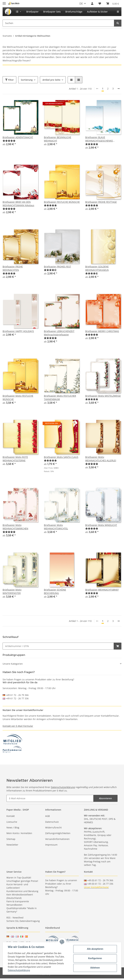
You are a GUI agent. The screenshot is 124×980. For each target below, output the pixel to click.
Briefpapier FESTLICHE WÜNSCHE (62, 202)
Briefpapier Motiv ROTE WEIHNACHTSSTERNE (15, 459)
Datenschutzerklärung (63, 787)
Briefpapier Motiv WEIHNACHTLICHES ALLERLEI (101, 459)
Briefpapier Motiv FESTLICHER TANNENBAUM (60, 398)
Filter (9, 80)
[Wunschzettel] (100, 4)
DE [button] (81, 4)
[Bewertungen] (9, 141)
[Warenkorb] (113, 4)
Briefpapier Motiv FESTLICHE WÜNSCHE (18, 398)
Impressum (51, 845)
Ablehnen (95, 968)
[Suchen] (58, 23)
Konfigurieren (95, 958)
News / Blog (13, 827)
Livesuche (12, 822)
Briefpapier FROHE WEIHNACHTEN (13, 268)
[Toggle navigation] (4, 2)
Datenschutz (52, 822)
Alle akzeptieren (95, 949)
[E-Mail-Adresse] (50, 798)
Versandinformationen (57, 839)
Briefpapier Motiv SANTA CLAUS (61, 457)
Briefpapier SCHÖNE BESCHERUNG (55, 591)
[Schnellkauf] (58, 646)
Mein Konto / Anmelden (19, 833)
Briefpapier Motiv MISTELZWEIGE (103, 396)
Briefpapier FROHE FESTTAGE (101, 202)
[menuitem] (8, 12)
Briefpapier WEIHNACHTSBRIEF (102, 590)
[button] (92, 4)
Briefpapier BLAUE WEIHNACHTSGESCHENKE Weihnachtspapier (99, 139)
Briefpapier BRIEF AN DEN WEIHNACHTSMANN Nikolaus (18, 204)
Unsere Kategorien (13, 664)
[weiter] (119, 89)
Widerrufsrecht (53, 827)
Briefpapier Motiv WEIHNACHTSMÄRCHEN (15, 527)
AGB (47, 816)
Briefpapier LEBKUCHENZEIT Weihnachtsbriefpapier (59, 333)
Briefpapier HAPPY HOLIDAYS (18, 331)
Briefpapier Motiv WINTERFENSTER (12, 591)
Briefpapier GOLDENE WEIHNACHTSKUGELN (97, 268)
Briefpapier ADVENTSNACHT (18, 137)
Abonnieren (105, 798)
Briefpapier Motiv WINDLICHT (101, 525)
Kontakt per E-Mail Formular (18, 726)
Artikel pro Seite (51, 80)
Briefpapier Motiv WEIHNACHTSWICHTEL (56, 527)
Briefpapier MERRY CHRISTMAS (102, 331)
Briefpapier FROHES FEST (57, 267)
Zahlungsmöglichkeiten (58, 833)
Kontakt (11, 816)
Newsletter (12, 845)
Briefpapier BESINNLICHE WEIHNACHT (58, 139)
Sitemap (11, 839)
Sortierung (27, 80)
